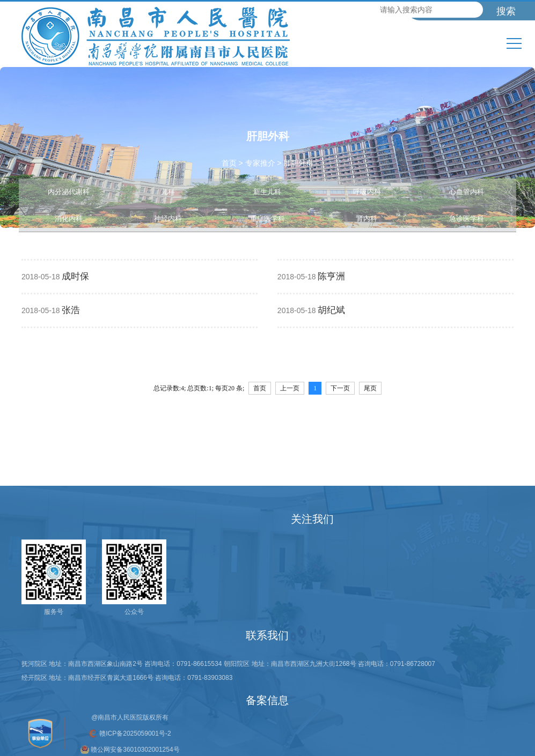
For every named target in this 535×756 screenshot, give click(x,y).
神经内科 (168, 218)
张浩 (71, 310)
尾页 (370, 388)
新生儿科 (267, 192)
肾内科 (367, 218)
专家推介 (260, 163)
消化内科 (69, 218)
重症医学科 (267, 218)
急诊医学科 (467, 218)
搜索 (506, 11)
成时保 (75, 276)
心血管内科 (467, 192)
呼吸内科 (367, 192)
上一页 (290, 388)
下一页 (340, 388)
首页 (229, 163)
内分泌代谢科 (69, 192)
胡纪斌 (331, 310)
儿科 (168, 192)
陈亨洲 (331, 276)
